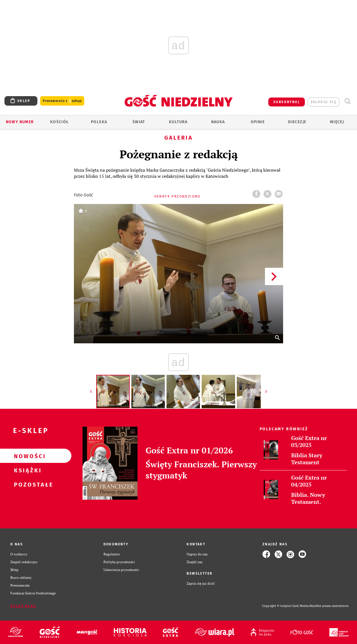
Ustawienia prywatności (121, 570)
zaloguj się (324, 102)
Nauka (218, 122)
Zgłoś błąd (23, 606)
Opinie (258, 122)
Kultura (178, 122)
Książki (27, 470)
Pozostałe (27, 484)
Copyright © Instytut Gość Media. (286, 606)
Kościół (60, 122)
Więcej (337, 122)
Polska (99, 122)
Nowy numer (20, 122)
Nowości (27, 456)
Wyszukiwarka (347, 101)
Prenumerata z (62, 101)
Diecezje (297, 122)
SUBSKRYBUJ (286, 102)
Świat (139, 122)
